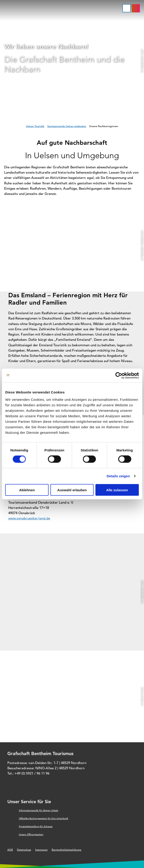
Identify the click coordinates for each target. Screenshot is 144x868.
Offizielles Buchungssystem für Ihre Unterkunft (44, 818)
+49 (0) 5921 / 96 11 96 (32, 773)
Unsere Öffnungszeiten (31, 834)
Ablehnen (27, 490)
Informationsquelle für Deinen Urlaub (38, 810)
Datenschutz (24, 850)
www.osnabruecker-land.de (29, 518)
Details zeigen (118, 476)
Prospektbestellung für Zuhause (36, 826)
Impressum (41, 850)
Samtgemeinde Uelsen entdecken (67, 126)
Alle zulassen (117, 490)
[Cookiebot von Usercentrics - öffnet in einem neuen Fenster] (119, 376)
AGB (10, 850)
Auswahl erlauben (72, 490)
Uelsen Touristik (35, 126)
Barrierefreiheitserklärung (66, 850)
